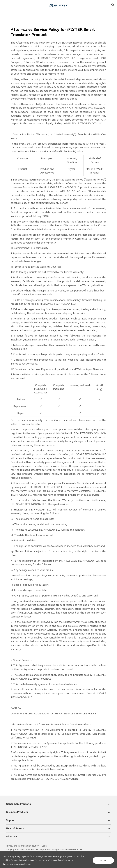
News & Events (15, 828)
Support (11, 820)
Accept (103, 859)
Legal (44, 846)
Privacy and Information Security (33, 863)
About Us (12, 837)
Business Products (17, 812)
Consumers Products (18, 804)
